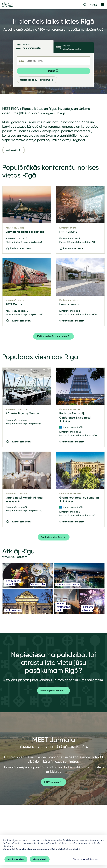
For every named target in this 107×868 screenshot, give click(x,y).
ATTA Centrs (14, 304)
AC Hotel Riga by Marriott (23, 413)
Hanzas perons (69, 304)
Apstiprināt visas (16, 859)
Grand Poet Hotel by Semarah (79, 498)
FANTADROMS (68, 232)
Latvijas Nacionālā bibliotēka (25, 232)
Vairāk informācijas (86, 859)
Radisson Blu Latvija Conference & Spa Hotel (75, 415)
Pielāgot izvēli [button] (40, 859)
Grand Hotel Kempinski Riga (24, 498)
